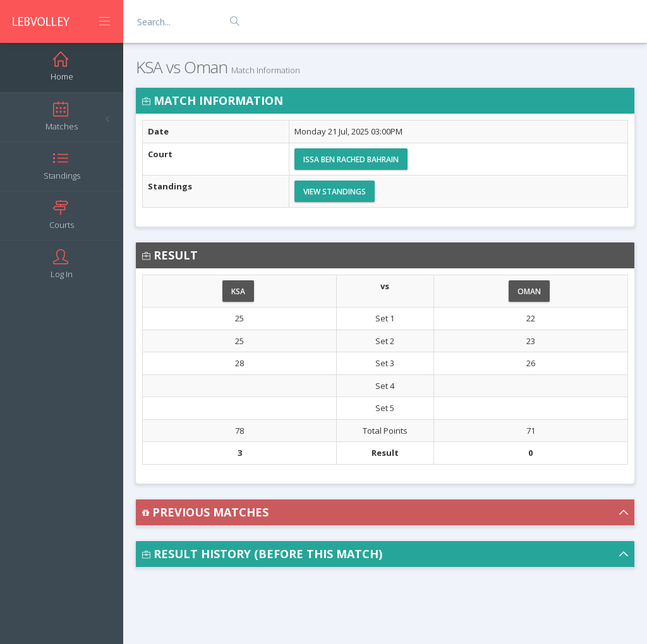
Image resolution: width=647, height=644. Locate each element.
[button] (385, 512)
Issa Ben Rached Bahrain (351, 159)
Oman (529, 291)
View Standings (335, 192)
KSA (238, 291)
